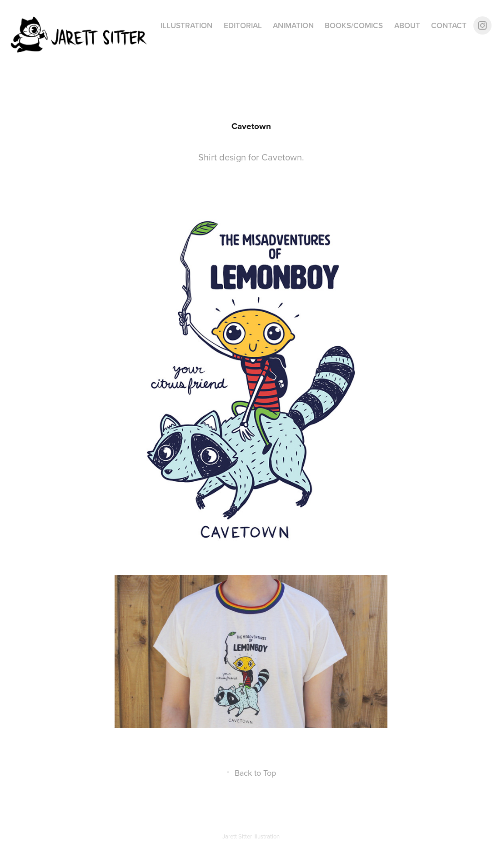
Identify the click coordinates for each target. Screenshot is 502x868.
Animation (293, 25)
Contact (449, 25)
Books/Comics (354, 25)
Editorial (243, 25)
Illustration (186, 25)
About (407, 25)
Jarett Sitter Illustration (251, 836)
